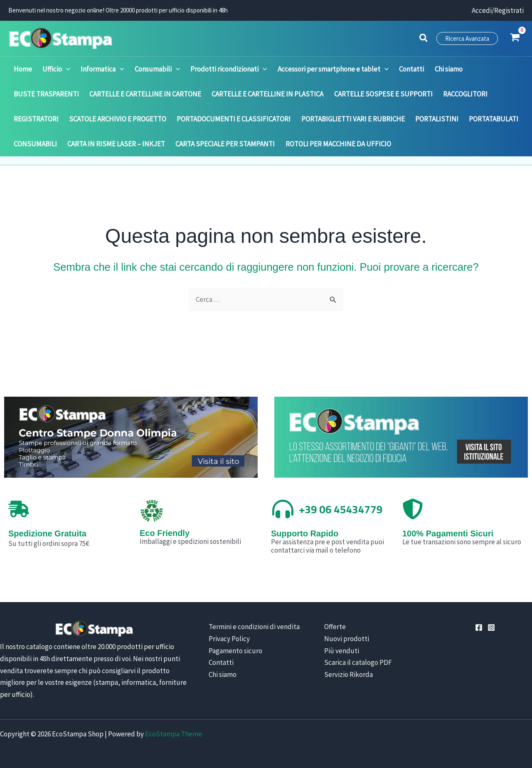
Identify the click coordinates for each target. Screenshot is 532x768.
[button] (424, 39)
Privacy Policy (229, 639)
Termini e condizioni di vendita (254, 627)
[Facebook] (479, 627)
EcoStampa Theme (174, 734)
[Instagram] (491, 627)
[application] (65, 69)
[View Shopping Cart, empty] (515, 38)
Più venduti (341, 651)
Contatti (221, 662)
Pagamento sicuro (235, 651)
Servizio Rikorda (348, 674)
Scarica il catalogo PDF (357, 662)
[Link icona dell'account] (498, 11)
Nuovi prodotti (346, 639)
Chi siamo (223, 674)
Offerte (334, 627)
